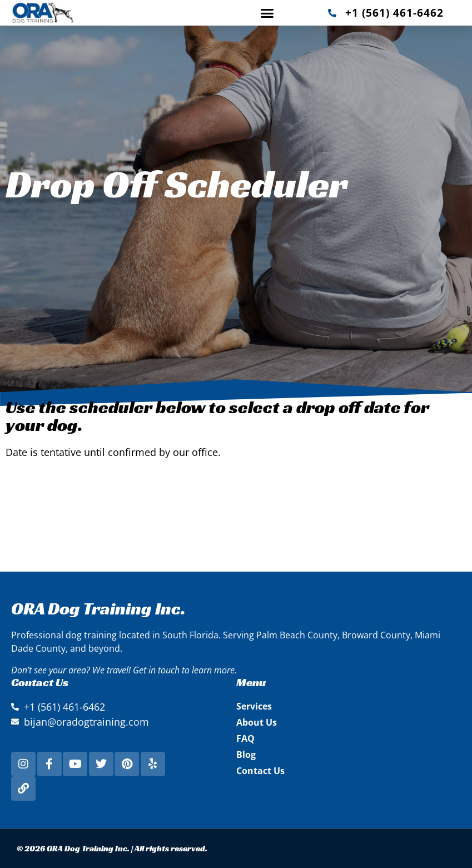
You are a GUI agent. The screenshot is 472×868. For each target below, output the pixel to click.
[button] (267, 13)
